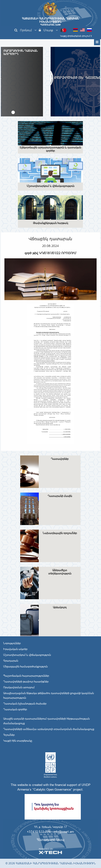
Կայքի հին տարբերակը (18, 741)
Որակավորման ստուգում (19, 687)
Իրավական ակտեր (15, 649)
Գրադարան (11, 661)
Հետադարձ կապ (50, 840)
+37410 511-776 (39, 832)
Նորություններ (12, 643)
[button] (13, 112)
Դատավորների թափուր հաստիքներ (26, 682)
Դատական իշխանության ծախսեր (25, 704)
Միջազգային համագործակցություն (25, 666)
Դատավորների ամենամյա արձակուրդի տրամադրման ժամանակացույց (49, 729)
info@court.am (64, 832)
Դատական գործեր (15, 709)
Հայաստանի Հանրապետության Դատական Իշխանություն (50, 21)
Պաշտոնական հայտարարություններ (26, 676)
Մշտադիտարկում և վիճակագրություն (27, 655)
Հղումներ (9, 735)
